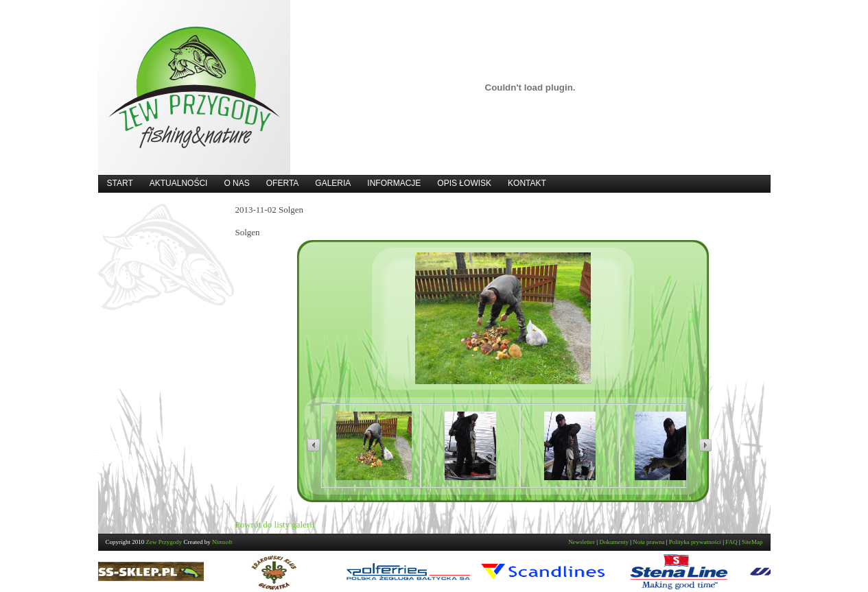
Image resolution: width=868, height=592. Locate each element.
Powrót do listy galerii (275, 524)
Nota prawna (648, 542)
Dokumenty (614, 542)
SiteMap (752, 542)
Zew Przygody (164, 542)
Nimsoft (222, 542)
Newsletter (582, 542)
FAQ (731, 542)
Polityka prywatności (695, 542)
